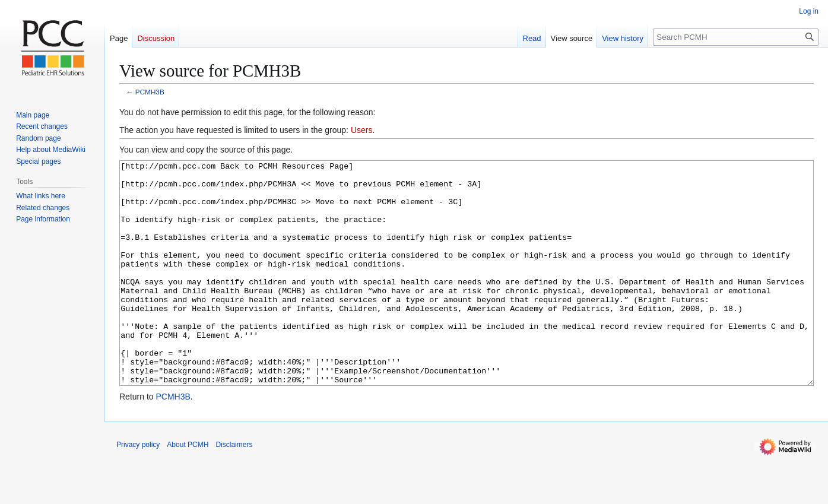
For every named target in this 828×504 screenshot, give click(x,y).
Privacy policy (138, 489)
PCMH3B (150, 92)
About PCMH (188, 489)
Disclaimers (234, 489)
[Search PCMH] (736, 37)
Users (362, 130)
